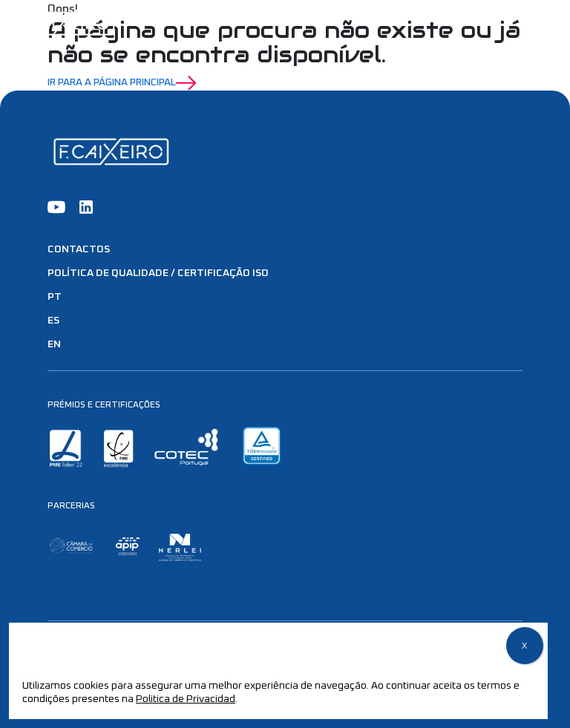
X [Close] (524, 646)
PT (55, 297)
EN (54, 344)
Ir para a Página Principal (122, 83)
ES (53, 321)
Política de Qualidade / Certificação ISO (158, 273)
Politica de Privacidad (186, 699)
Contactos (79, 249)
